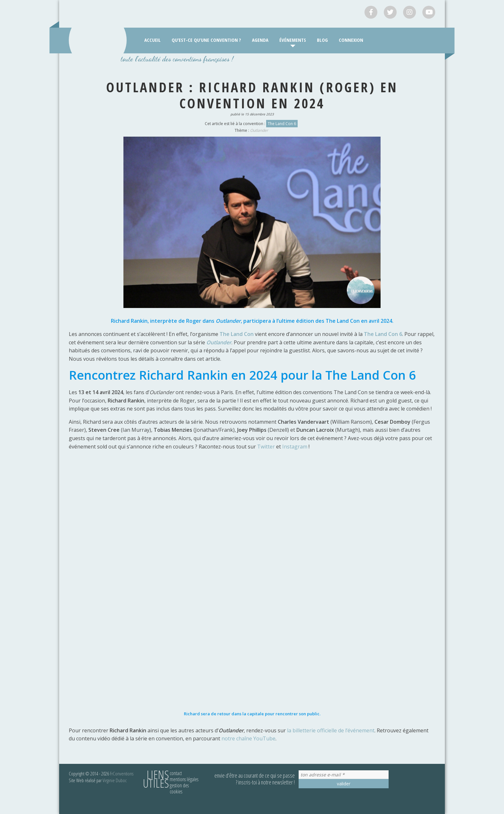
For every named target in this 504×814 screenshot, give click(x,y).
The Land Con (237, 334)
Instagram (295, 447)
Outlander (259, 130)
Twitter (267, 447)
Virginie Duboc (115, 780)
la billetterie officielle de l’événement (331, 730)
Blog (322, 40)
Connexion (351, 40)
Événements (293, 40)
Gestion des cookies (179, 788)
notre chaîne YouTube (248, 738)
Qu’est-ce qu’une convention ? (206, 40)
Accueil (153, 40)
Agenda (260, 40)
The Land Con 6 (282, 124)
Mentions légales (184, 779)
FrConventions (122, 773)
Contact (176, 773)
